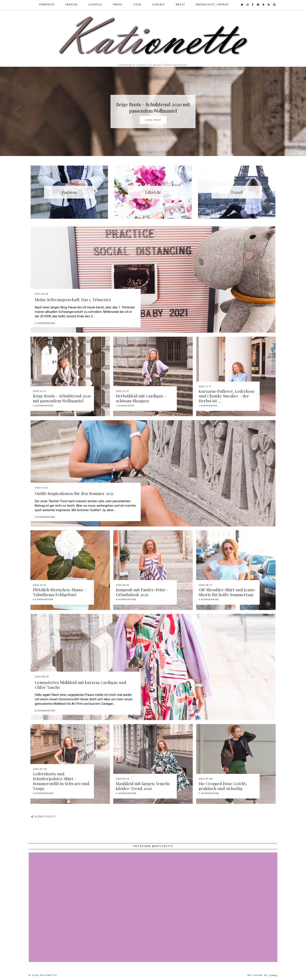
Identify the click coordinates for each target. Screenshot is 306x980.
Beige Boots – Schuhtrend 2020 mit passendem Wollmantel (153, 108)
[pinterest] (258, 5)
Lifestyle (95, 5)
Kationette (48, 975)
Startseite (47, 5)
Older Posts (43, 817)
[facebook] (253, 5)
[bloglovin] (264, 5)
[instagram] (248, 5)
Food (138, 5)
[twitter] (242, 5)
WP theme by (262, 975)
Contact (159, 5)
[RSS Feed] (269, 5)
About (180, 5)
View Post (153, 120)
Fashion (71, 5)
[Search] (274, 5)
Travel (118, 5)
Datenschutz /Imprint (212, 5)
